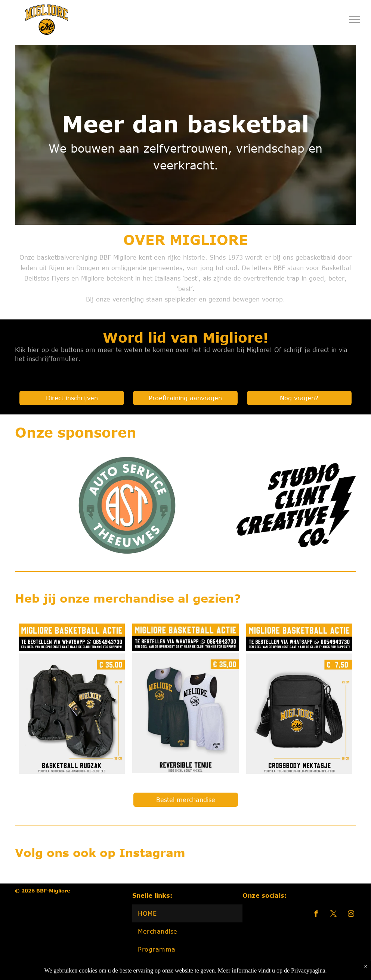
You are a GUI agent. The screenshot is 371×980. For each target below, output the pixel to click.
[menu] (355, 20)
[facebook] (316, 915)
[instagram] (351, 915)
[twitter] (334, 915)
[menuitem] (187, 913)
